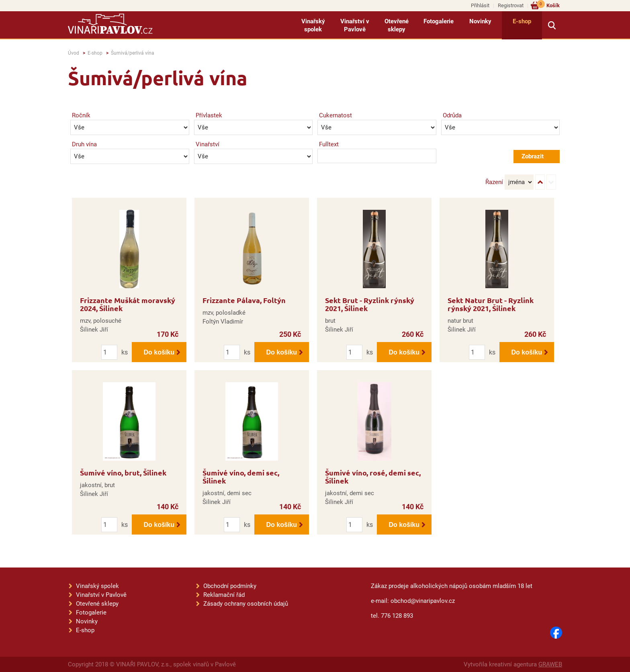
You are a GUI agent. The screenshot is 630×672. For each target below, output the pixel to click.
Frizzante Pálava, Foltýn (244, 300)
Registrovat (511, 5)
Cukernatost (335, 115)
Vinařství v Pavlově (355, 25)
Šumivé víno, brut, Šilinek (123, 472)
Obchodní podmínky (230, 586)
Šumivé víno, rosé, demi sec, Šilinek (373, 476)
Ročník (81, 115)
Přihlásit (480, 5)
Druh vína (84, 144)
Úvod (74, 53)
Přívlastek (209, 115)
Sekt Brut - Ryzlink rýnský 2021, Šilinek (370, 304)
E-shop (522, 21)
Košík (548, 5)
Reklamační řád (224, 595)
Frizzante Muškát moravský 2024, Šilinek (128, 304)
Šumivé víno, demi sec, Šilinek (241, 476)
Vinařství (208, 144)
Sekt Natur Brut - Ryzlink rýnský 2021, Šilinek (491, 304)
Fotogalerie (439, 21)
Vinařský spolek (313, 25)
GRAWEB (550, 664)
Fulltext (329, 144)
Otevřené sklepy (397, 25)
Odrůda (452, 115)
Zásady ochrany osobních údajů (246, 604)
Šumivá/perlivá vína (133, 53)
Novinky (480, 21)
